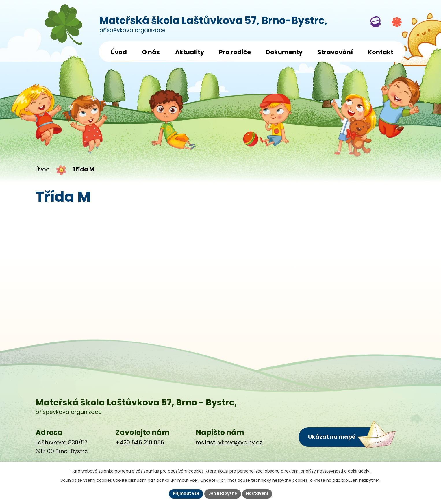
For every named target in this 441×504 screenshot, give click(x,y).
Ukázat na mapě (332, 437)
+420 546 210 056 (140, 443)
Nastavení (259, 494)
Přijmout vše (185, 494)
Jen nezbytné (223, 494)
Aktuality (190, 52)
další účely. (359, 471)
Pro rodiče (235, 52)
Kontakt (381, 52)
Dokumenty (284, 52)
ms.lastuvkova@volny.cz (229, 443)
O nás (151, 52)
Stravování (335, 52)
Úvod (119, 52)
